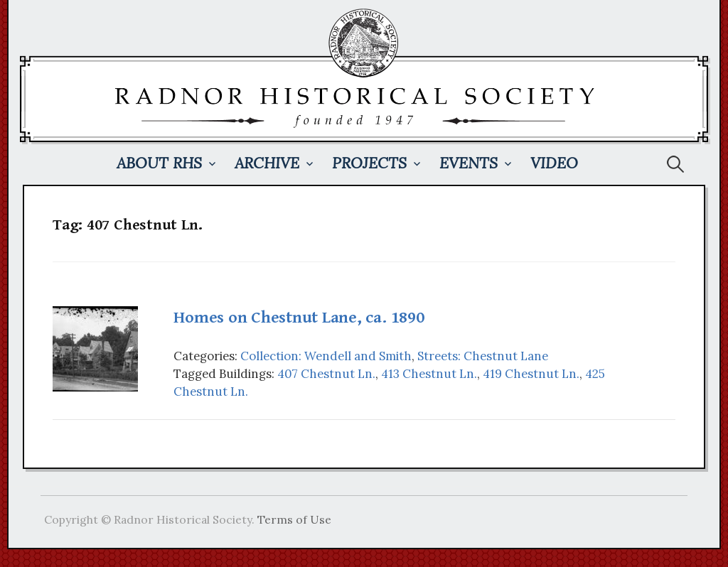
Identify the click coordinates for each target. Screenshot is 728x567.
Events (469, 163)
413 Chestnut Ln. (429, 374)
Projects (369, 163)
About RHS (159, 163)
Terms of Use (294, 519)
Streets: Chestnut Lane (483, 356)
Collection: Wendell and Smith (326, 356)
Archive (267, 163)
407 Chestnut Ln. (326, 374)
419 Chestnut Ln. (531, 374)
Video (554, 163)
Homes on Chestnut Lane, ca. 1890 (299, 318)
